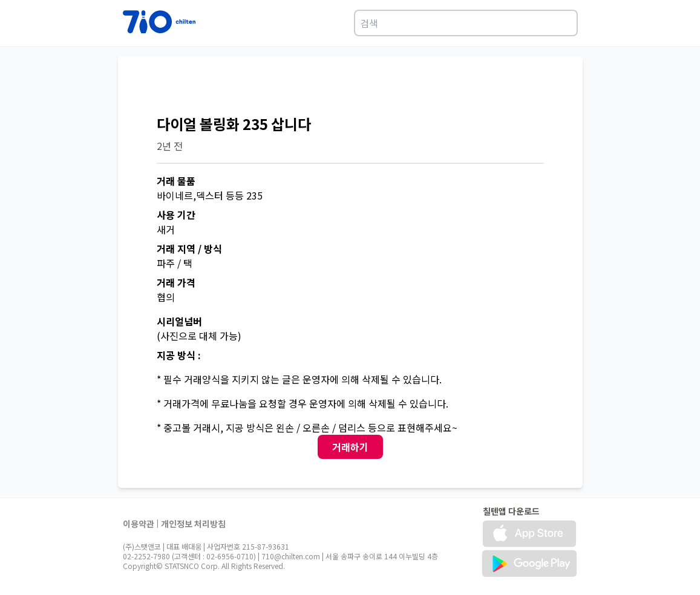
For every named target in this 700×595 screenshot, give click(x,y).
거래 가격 (176, 282)
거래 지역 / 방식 (189, 249)
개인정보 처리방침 (193, 524)
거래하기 (350, 447)
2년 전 (170, 146)
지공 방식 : (179, 355)
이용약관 (139, 524)
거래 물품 (176, 181)
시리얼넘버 (179, 321)
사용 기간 (176, 215)
